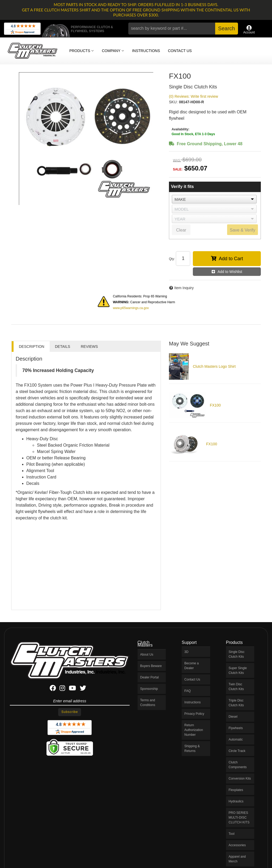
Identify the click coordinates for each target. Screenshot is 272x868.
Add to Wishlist (230, 272)
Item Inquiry (184, 288)
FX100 (215, 405)
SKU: (173, 102)
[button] (183, 29)
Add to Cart (231, 259)
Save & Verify (243, 230)
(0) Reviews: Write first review (194, 96)
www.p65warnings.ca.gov (131, 308)
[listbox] (214, 199)
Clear (181, 230)
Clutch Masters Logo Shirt (214, 366)
